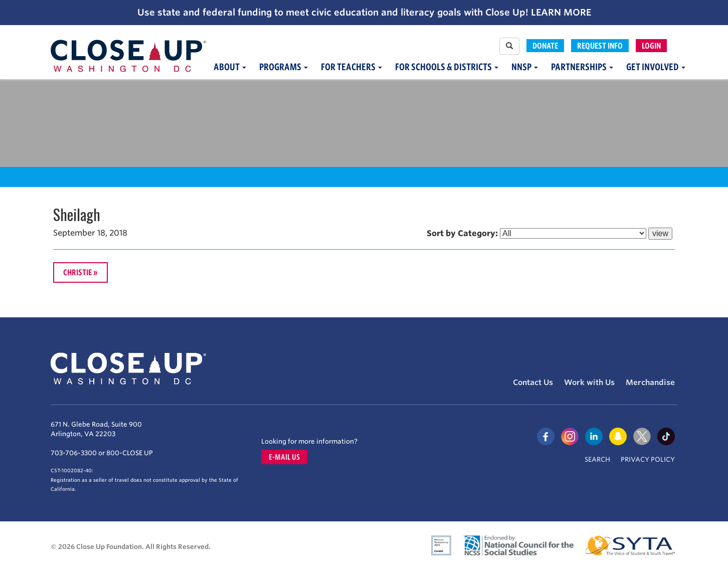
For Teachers (351, 67)
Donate (545, 46)
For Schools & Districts (447, 67)
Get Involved (656, 67)
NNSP (525, 67)
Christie (77, 272)
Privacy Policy (648, 459)
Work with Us (589, 383)
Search (597, 459)
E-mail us (284, 457)
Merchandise (650, 383)
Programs (284, 67)
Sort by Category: (462, 233)
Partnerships (582, 67)
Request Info (600, 46)
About (230, 67)
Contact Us (533, 383)
